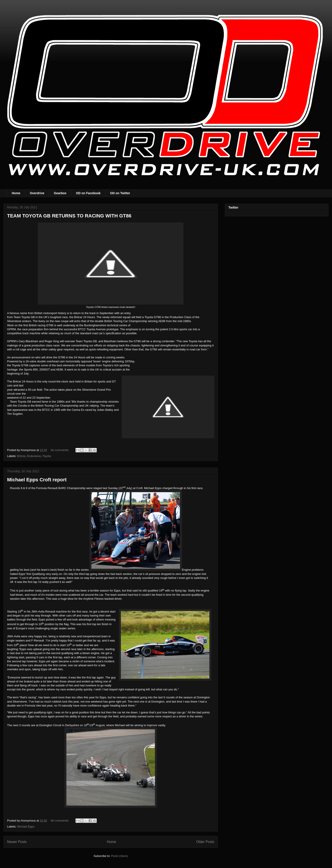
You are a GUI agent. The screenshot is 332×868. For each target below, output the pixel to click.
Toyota (47, 456)
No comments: (60, 450)
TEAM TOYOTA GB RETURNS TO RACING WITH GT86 (69, 216)
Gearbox (60, 193)
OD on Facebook (88, 193)
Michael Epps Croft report (37, 480)
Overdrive (37, 193)
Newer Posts (17, 842)
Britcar (21, 456)
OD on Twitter (120, 193)
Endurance (34, 456)
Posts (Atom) (119, 856)
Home (16, 193)
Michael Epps (26, 827)
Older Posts (205, 842)
